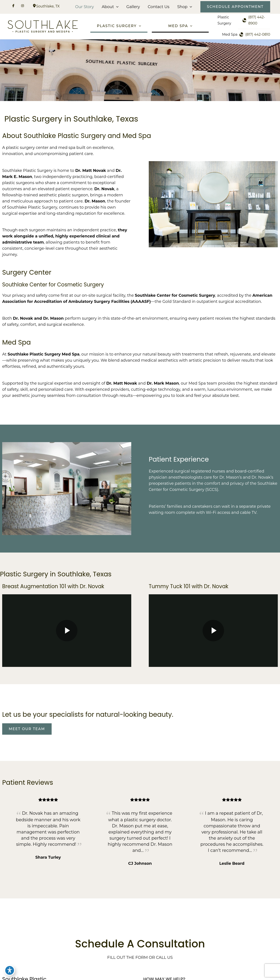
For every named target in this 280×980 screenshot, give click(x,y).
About (110, 7)
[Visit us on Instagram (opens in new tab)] (23, 6)
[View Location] (34, 6)
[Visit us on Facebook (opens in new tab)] (13, 6)
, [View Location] (48, 6)
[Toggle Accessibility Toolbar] (10, 970)
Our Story (85, 7)
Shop (185, 7)
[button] (116, 7)
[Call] (256, 20)
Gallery (133, 7)
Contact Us (159, 7)
